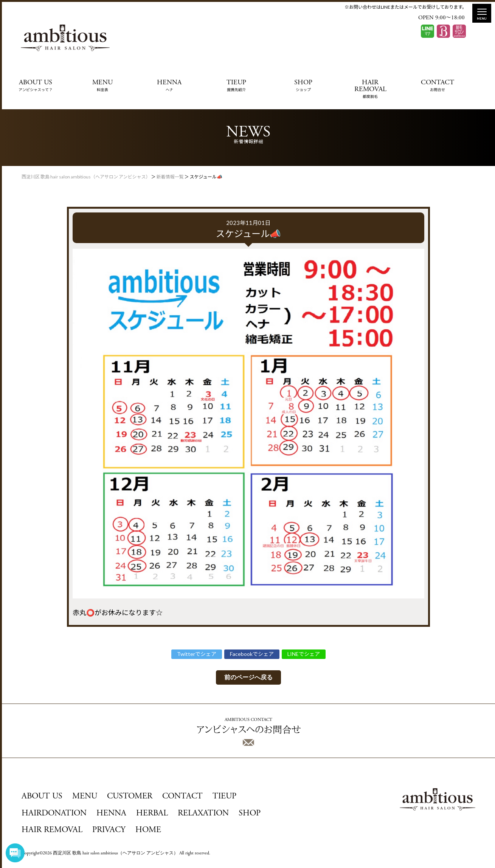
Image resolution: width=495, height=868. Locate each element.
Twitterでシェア (197, 654)
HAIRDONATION (54, 814)
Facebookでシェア (252, 654)
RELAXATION (203, 814)
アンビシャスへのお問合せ (249, 732)
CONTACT (438, 86)
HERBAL (152, 814)
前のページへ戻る (248, 677)
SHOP (303, 86)
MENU (102, 86)
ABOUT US (36, 86)
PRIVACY (109, 830)
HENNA (169, 86)
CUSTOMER (130, 797)
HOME (148, 830)
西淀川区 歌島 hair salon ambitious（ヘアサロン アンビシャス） (116, 853)
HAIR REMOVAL (370, 89)
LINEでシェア (304, 654)
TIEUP (236, 86)
